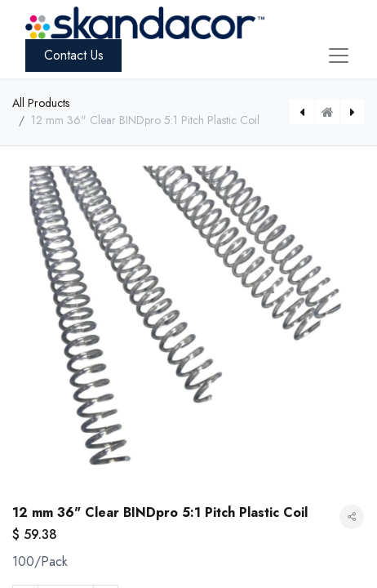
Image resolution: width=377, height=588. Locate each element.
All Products (41, 103)
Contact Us (74, 55)
